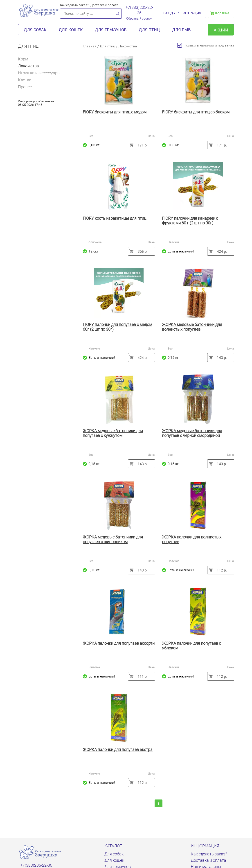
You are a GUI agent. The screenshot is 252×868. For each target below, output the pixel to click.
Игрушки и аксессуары (39, 73)
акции (221, 30)
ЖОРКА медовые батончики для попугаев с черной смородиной (192, 433)
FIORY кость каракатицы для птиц (115, 218)
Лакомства (28, 66)
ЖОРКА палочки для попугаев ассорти (119, 643)
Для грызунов (111, 30)
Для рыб (181, 30)
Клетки (25, 80)
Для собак (35, 30)
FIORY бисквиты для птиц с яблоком (196, 112)
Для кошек (71, 30)
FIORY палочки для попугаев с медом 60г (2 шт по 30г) (117, 327)
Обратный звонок (139, 18)
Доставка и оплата (104, 5)
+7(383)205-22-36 (139, 10)
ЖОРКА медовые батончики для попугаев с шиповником (113, 539)
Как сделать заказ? (74, 5)
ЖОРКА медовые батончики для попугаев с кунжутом (113, 433)
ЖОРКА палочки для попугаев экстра (118, 750)
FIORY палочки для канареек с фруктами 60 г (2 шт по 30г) (190, 221)
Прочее (25, 87)
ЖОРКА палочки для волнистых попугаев (192, 539)
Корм (25, 59)
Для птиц (149, 30)
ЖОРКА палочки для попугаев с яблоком (191, 646)
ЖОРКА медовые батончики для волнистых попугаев (192, 327)
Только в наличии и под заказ (206, 45)
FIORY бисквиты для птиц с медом (115, 112)
